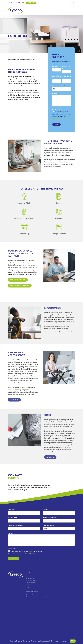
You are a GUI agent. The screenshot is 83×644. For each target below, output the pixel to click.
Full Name (56, 67)
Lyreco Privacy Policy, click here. (61, 118)
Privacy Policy (57, 109)
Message (55, 94)
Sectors (24, 60)
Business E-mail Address (51, 517)
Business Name (66, 67)
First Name (12, 510)
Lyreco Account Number (15, 525)
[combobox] (55, 89)
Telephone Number (59, 86)
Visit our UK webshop (17, 280)
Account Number (66, 77)
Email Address (56, 77)
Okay (73, 641)
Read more (48, 457)
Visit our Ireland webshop (18, 286)
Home (10, 60)
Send (56, 124)
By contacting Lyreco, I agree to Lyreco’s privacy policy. (26, 551)
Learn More (12, 400)
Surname (46, 510)
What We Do (17, 60)
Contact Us (31, 3)
